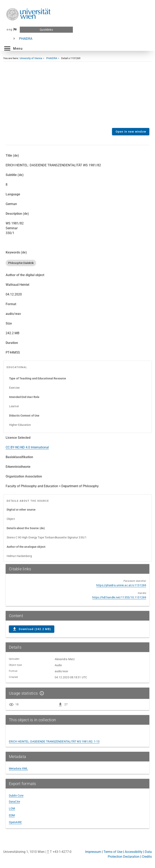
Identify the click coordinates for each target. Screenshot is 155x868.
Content (77, 98)
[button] (13, 48)
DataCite (14, 802)
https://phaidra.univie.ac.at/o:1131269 (121, 585)
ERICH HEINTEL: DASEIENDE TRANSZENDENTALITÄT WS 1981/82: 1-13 (54, 741)
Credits (147, 857)
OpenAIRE (15, 822)
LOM (12, 808)
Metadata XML (18, 769)
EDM (12, 815)
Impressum (93, 852)
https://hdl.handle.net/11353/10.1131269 (119, 597)
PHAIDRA (26, 39)
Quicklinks (46, 30)
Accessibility (134, 852)
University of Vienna (31, 58)
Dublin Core (16, 796)
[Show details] (41, 693)
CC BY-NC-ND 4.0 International (27, 447)
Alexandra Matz (65, 659)
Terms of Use (113, 852)
